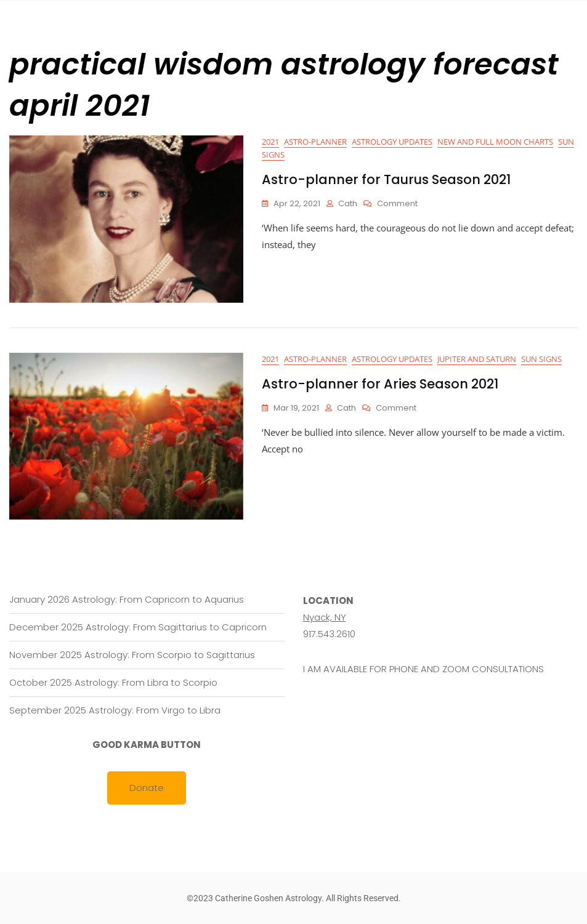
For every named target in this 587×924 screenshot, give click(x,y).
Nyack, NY (325, 617)
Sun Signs (541, 359)
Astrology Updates (392, 142)
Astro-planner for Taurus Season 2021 (386, 179)
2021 (270, 142)
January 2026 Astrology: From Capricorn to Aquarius (127, 599)
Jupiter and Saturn (477, 359)
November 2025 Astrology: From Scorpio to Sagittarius (132, 655)
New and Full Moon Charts (495, 142)
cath (348, 203)
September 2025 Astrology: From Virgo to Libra (115, 710)
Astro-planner (315, 142)
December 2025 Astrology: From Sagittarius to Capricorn (138, 627)
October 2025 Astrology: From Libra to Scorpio (113, 682)
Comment (397, 204)
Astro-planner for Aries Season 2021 (380, 384)
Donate (147, 788)
